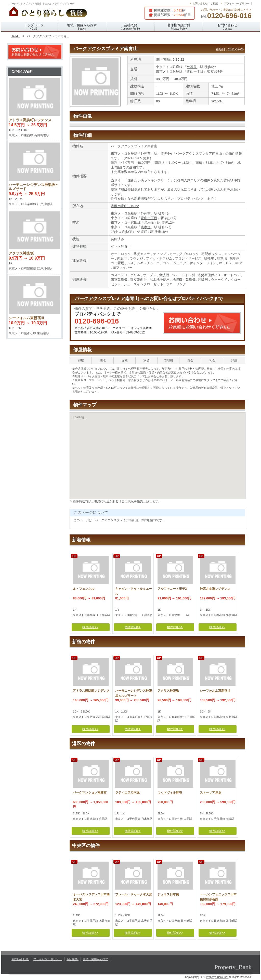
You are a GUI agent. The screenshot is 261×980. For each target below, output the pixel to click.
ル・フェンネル (84, 589)
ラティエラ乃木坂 (127, 793)
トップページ (34, 27)
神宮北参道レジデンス (215, 589)
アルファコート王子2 (172, 589)
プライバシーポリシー (237, 3)
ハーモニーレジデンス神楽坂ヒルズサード (134, 692)
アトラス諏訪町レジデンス (91, 691)
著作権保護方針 (179, 27)
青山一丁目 (195, 71)
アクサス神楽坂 (168, 691)
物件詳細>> (90, 627)
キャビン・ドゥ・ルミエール (134, 590)
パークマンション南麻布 (90, 793)
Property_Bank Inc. (217, 977)
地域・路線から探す (82, 27)
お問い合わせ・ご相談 (205, 3)
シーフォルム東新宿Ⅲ (215, 691)
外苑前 (192, 67)
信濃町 (142, 232)
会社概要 (130, 27)
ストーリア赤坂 (211, 793)
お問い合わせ (227, 27)
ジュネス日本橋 (168, 894)
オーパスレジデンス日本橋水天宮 (91, 896)
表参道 (146, 227)
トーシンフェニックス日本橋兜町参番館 (218, 896)
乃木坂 (149, 223)
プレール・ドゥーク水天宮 (134, 894)
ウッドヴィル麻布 (170, 793)
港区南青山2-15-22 (170, 59)
